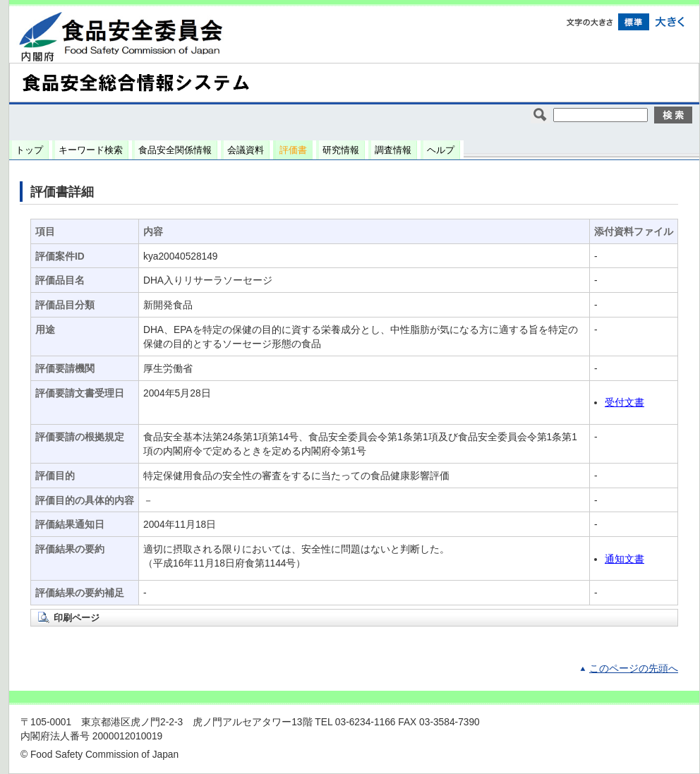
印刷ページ (77, 618)
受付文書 (624, 403)
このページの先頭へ (634, 669)
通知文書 (624, 559)
